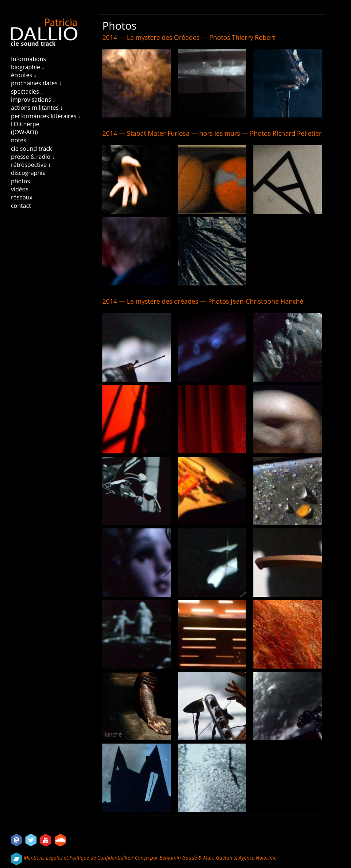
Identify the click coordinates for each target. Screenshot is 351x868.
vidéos (20, 189)
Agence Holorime (257, 858)
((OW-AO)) (24, 132)
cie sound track (31, 149)
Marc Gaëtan (218, 858)
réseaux (22, 197)
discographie (28, 173)
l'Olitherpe (25, 124)
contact (21, 206)
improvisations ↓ (33, 100)
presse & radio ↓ (33, 157)
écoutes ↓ (24, 75)
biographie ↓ (28, 67)
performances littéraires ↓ (46, 116)
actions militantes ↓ (37, 108)
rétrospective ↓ (31, 165)
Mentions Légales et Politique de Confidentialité (78, 858)
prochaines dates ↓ (36, 83)
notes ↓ (21, 140)
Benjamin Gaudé (179, 858)
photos (20, 181)
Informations (29, 59)
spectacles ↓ (27, 91)
